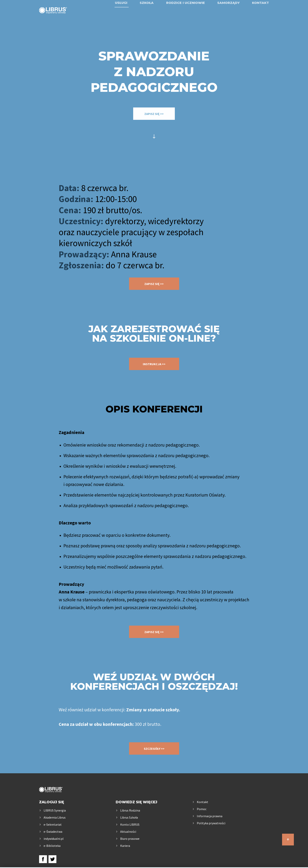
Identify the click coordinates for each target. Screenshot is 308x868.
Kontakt (260, 14)
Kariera (125, 846)
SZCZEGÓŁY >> (154, 749)
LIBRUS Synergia (55, 810)
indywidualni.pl (54, 839)
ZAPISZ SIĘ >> (154, 114)
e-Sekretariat (53, 824)
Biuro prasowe (130, 839)
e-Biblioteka (52, 846)
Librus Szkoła (129, 817)
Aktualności (128, 832)
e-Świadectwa (53, 832)
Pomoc (202, 809)
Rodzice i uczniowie (186, 14)
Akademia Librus (55, 817)
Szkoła (147, 14)
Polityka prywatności (211, 823)
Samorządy (228, 14)
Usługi (121, 14)
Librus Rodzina (130, 810)
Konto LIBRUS (130, 824)
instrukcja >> (154, 364)
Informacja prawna (210, 816)
